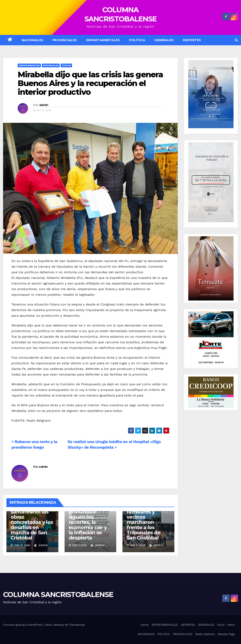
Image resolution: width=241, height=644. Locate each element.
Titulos (66, 65)
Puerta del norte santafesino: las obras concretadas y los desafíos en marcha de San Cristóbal (32, 522)
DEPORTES (192, 40)
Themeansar (77, 625)
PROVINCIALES (183, 634)
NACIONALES (32, 40)
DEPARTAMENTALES (103, 40)
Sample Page (226, 634)
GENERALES (164, 40)
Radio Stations (205, 634)
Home (145, 625)
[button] (236, 40)
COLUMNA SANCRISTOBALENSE (58, 595)
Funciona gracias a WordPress (23, 625)
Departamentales (29, 65)
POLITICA (137, 40)
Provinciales (65, 40)
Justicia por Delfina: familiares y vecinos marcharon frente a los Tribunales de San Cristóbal (143, 520)
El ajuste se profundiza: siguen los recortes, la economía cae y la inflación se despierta (88, 522)
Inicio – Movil (226, 625)
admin (44, 105)
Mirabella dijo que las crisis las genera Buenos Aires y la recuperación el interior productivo (90, 83)
